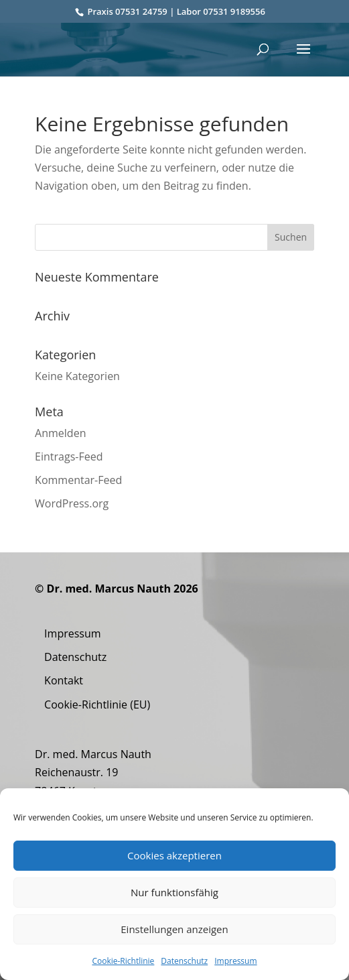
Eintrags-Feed (69, 456)
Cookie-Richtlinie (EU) (97, 705)
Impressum (235, 961)
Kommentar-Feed (78, 480)
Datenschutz (184, 961)
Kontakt (64, 680)
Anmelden (60, 433)
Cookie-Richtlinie (123, 961)
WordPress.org (72, 503)
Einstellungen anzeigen (174, 929)
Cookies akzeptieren (174, 855)
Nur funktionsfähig (174, 892)
